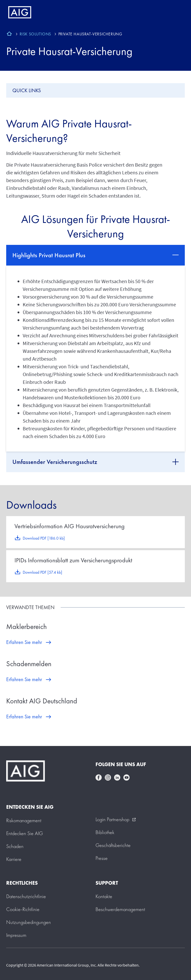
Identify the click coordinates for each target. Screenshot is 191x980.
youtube (126, 777)
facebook (99, 777)
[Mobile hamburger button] (176, 12)
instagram (108, 777)
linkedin (117, 777)
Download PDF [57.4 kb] (42, 572)
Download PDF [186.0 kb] (44, 538)
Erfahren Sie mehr (24, 642)
